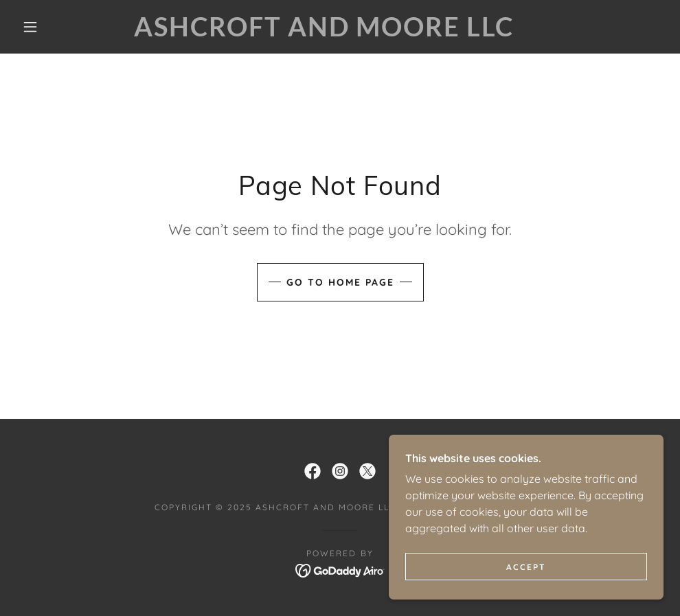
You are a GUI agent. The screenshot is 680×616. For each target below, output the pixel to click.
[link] (324, 32)
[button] (32, 27)
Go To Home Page (340, 282)
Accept (526, 567)
